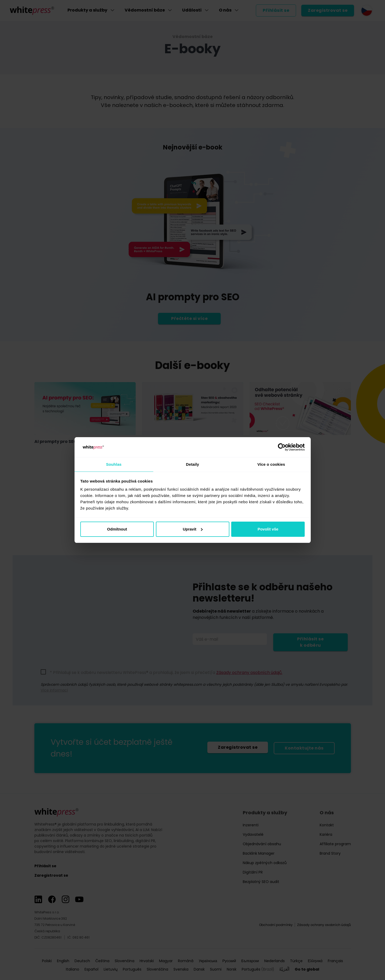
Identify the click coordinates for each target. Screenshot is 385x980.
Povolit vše (268, 529)
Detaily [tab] (193, 464)
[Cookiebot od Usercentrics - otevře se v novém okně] (282, 447)
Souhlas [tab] (114, 464)
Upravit (193, 529)
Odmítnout (117, 529)
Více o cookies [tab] (271, 464)
